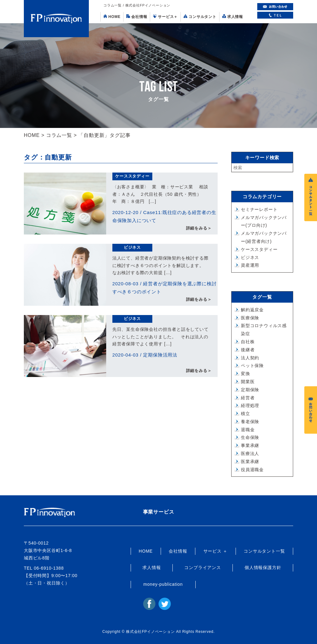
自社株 (248, 342)
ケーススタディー (132, 176)
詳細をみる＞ (199, 228)
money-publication (163, 584)
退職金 (248, 430)
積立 (245, 414)
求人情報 (233, 17)
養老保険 (250, 422)
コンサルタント (200, 17)
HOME (112, 17)
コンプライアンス (202, 567)
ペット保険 (252, 366)
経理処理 (250, 405)
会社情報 (137, 17)
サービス (165, 17)
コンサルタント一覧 (264, 551)
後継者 (248, 350)
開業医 (248, 382)
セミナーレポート (259, 209)
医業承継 (250, 462)
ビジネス (132, 247)
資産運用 (250, 265)
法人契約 (250, 358)
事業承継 (250, 445)
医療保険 (250, 318)
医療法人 (250, 453)
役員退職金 (252, 470)
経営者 (248, 398)
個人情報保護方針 (263, 567)
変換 (245, 374)
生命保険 (250, 437)
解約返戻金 (252, 310)
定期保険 (250, 390)
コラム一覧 (59, 135)
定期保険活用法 (160, 355)
